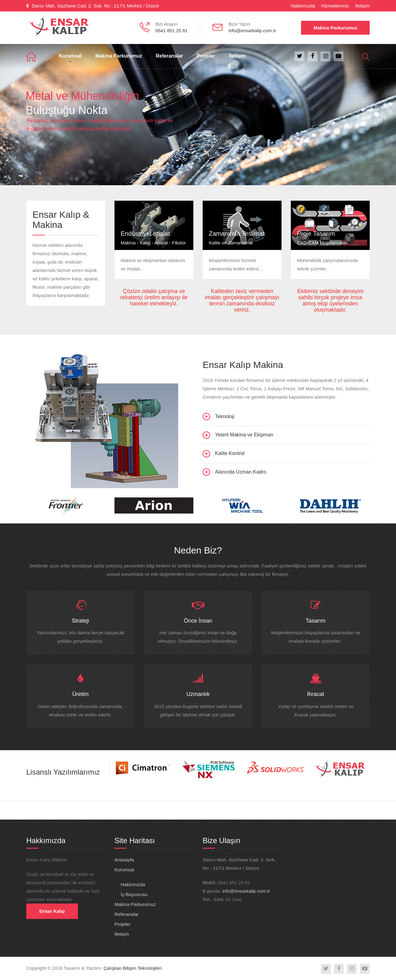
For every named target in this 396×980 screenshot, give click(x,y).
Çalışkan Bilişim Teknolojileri (133, 968)
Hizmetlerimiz (335, 6)
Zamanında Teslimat (237, 234)
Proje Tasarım (316, 234)
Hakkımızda (303, 6)
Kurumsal (70, 56)
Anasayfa (37, 56)
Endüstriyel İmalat (145, 234)
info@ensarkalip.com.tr (246, 891)
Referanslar (169, 56)
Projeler (206, 56)
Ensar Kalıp (52, 911)
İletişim (362, 6)
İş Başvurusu (134, 894)
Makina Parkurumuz (335, 28)
